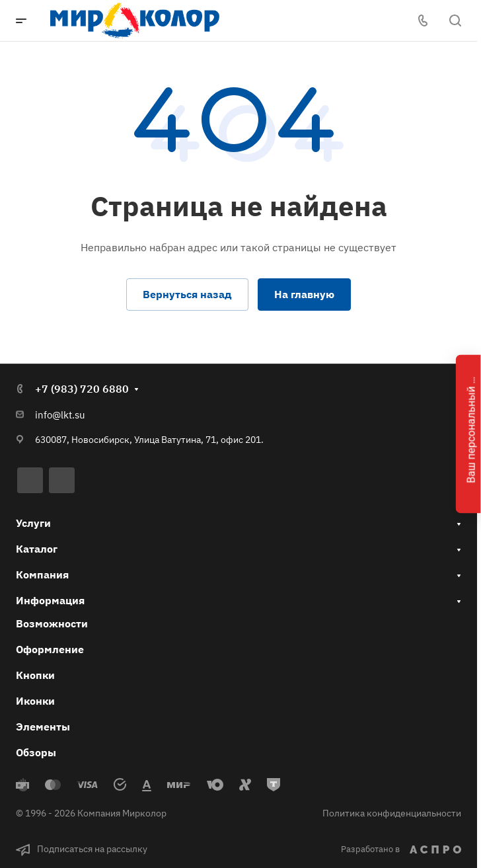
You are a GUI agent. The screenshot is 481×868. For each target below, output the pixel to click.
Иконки (35, 701)
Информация (50, 600)
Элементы (43, 727)
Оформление (50, 649)
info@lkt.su (60, 415)
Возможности (52, 623)
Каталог (37, 549)
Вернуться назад (187, 294)
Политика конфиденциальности (392, 813)
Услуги (33, 523)
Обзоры (36, 752)
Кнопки (35, 675)
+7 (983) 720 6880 (82, 389)
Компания (42, 574)
